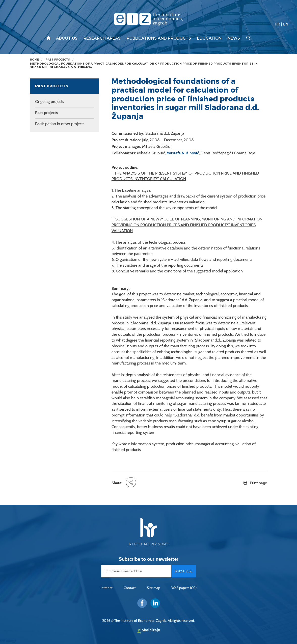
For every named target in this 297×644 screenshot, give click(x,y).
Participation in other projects (60, 124)
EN (286, 24)
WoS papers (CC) (184, 588)
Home (34, 60)
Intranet (106, 588)
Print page (258, 483)
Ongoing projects (50, 102)
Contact (130, 588)
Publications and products (159, 38)
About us (67, 38)
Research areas (102, 38)
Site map (154, 588)
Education (209, 38)
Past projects (58, 60)
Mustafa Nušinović (183, 153)
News (234, 38)
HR (277, 24)
